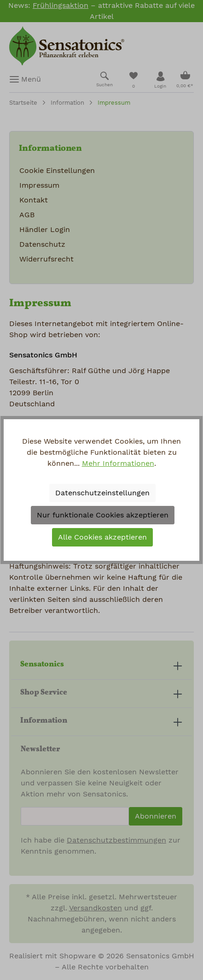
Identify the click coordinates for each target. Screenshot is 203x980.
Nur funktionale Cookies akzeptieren (103, 515)
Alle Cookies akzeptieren (102, 537)
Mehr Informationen (118, 463)
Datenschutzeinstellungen (102, 493)
